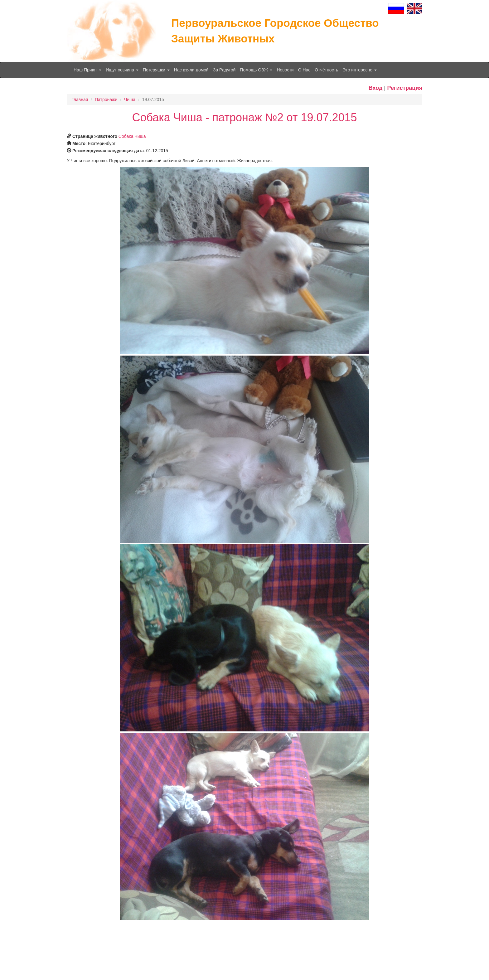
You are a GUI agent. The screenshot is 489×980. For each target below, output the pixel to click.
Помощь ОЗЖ (256, 70)
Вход (376, 88)
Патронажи (106, 99)
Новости (285, 70)
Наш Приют (87, 70)
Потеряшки (156, 70)
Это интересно (360, 70)
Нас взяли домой (191, 70)
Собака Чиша (132, 136)
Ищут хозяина (122, 70)
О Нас (304, 70)
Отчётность (326, 70)
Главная (80, 99)
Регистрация (405, 88)
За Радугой (224, 70)
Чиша (130, 99)
